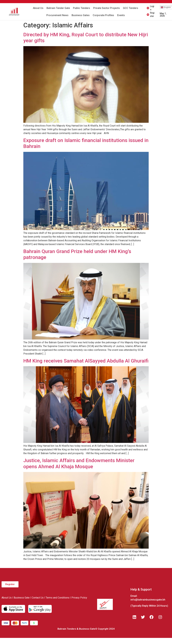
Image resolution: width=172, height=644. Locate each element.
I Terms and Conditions (57, 598)
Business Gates (81, 15)
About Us (38, 8)
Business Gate (22, 598)
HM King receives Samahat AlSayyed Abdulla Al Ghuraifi (86, 361)
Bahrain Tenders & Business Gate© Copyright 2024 (86, 629)
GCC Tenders (131, 8)
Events (121, 15)
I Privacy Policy (79, 598)
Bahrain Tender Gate (58, 8)
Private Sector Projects (107, 8)
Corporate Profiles (103, 15)
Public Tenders (82, 8)
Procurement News (57, 15)
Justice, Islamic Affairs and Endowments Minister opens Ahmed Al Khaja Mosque (79, 463)
